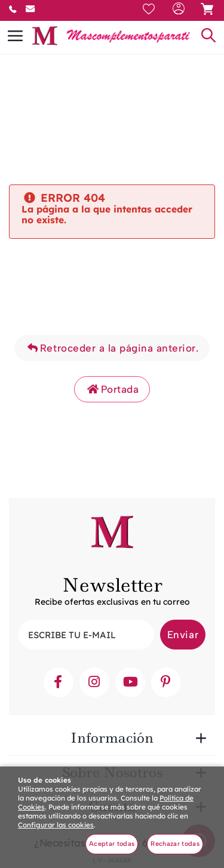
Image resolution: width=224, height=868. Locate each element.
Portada (112, 389)
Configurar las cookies (56, 825)
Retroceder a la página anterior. (112, 348)
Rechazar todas (175, 844)
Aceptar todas (112, 844)
